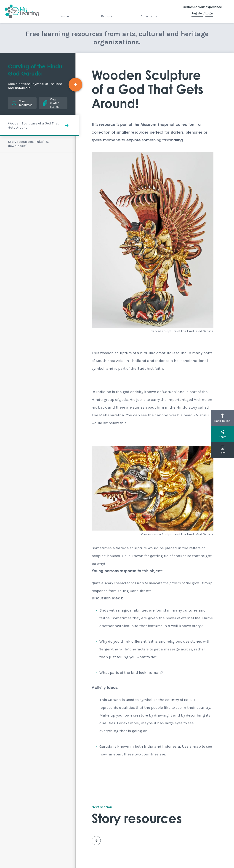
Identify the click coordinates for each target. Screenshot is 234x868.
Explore (107, 16)
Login (209, 13)
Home (65, 16)
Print (222, 450)
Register (197, 13)
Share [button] (222, 434)
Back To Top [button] (222, 418)
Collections (149, 16)
